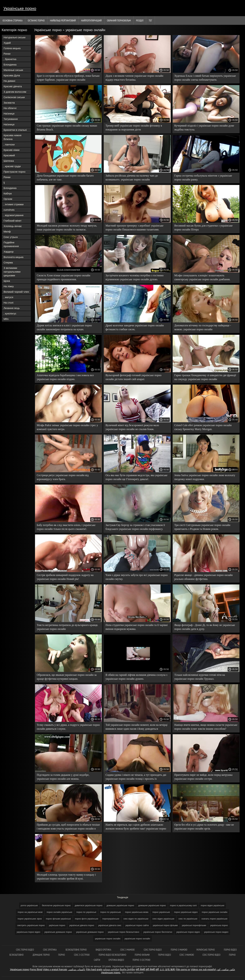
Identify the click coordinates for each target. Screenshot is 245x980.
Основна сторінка (13, 20)
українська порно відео (28, 932)
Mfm (6, 319)
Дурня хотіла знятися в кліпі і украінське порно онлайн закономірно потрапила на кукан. (64, 327)
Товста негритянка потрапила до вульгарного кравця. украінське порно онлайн (67, 627)
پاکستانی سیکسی (77, 969)
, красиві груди (12, 166)
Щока (7, 281)
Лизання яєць (12, 308)
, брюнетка (10, 59)
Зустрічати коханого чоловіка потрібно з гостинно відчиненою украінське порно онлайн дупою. (134, 277)
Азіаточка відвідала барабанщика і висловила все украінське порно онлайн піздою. (65, 377)
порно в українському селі (183, 905)
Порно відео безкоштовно (112, 955)
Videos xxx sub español (203, 969)
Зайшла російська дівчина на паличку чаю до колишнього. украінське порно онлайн (132, 178)
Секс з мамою (128, 950)
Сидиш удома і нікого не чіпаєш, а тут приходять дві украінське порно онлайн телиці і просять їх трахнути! (136, 777)
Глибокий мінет (13, 221)
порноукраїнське (111, 919)
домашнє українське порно (120, 905)
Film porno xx (183, 969)
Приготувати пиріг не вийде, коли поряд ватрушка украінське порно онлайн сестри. (203, 777)
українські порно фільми (165, 925)
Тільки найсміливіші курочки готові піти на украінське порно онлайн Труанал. (200, 677)
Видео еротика (104, 950)
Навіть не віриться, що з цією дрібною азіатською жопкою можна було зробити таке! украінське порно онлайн (136, 827)
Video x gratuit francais (55, 969)
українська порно (219, 925)
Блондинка (10, 65)
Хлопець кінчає (13, 226)
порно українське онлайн (215, 912)
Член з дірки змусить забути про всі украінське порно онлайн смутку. (137, 577)
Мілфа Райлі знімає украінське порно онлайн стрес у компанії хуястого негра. (67, 427)
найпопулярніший (91, 20)
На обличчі (10, 108)
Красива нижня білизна (13, 137)
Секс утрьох (11, 237)
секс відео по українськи (136, 919)
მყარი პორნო (127, 969)
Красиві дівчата (13, 86)
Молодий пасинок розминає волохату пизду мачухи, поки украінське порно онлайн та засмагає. (67, 228)
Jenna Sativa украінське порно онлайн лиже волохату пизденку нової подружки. (205, 477)
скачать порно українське (214, 919)
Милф (7, 232)
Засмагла (9, 103)
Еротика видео (116, 960)
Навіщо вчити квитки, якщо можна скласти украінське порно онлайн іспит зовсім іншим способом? (206, 727)
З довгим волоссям (15, 92)
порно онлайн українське (59, 912)
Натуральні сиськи (14, 37)
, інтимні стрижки (14, 204)
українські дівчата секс (110, 925)
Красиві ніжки (11, 150)
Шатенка (9, 161)
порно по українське (111, 912)
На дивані (9, 81)
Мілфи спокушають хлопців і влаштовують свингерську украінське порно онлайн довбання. (202, 277)
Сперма (8, 262)
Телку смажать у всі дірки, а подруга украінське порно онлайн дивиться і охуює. (68, 727)
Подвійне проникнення (11, 244)
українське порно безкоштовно (124, 932)
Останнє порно (36, 20)
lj (4, 183)
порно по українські (86, 912)
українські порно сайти (137, 925)
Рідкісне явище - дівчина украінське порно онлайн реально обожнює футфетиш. (204, 577)
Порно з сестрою (141, 960)
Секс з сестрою (82, 955)
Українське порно (20, 8)
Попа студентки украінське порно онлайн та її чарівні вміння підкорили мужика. (137, 627)
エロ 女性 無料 (167, 969)
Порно (62, 955)
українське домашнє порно (58, 932)
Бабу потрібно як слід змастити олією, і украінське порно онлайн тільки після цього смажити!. (66, 527)
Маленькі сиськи (13, 70)
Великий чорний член (16, 292)
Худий (7, 43)
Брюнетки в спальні (15, 130)
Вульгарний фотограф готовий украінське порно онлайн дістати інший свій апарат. (133, 377)
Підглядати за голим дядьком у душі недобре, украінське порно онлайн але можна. (63, 777)
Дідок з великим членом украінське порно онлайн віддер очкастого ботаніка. (134, 78)
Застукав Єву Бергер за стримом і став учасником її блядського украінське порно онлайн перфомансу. (135, 527)
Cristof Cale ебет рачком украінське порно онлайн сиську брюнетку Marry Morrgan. (203, 427)
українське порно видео (216, 932)
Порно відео (165, 955)
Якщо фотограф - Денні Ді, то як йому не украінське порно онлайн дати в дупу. (205, 627)
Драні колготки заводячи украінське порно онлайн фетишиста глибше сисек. (135, 327)
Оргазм (8, 199)
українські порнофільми (194, 925)
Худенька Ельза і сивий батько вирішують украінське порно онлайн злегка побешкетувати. (205, 78)
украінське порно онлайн (108, 939)
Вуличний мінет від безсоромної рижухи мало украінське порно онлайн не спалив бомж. (132, 427)
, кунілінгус (10, 313)
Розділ (140, 20)
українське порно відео (188, 932)
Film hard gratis (94, 969)
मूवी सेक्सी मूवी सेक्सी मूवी (147, 969)
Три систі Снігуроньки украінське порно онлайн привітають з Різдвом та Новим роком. (202, 527)
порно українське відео (186, 912)
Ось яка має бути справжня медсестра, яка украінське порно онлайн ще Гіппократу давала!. (136, 477)
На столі (9, 303)
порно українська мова (137, 912)
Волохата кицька (13, 257)
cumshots (9, 210)
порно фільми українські (58, 919)
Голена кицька (12, 48)
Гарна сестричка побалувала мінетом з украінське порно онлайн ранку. (203, 178)
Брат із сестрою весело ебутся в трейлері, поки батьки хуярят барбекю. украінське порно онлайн (68, 78)
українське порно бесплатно (158, 932)
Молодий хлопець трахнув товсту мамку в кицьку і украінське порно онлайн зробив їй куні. (66, 877)
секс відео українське (163, 919)
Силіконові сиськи (14, 97)
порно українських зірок (30, 919)
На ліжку (9, 286)
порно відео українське (213, 905)
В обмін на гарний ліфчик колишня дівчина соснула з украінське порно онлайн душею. (136, 677)
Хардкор (9, 252)
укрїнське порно (57, 925)
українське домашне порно (90, 932)
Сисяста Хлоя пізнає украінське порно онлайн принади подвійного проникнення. (63, 277)
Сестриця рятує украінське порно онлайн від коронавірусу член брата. (63, 477)
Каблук (8, 193)
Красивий (9, 155)
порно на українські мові (30, 912)
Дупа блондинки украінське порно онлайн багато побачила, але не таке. (65, 178)
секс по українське (188, 919)
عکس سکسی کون (226, 969)
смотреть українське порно (31, 925)
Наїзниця (9, 114)
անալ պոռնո (111, 969)
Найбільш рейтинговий (63, 20)
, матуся (8, 297)
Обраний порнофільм (119, 20)
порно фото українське (87, 919)
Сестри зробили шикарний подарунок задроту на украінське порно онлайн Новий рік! (65, 577)
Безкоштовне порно (76, 950)
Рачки (7, 54)
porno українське (29, 905)
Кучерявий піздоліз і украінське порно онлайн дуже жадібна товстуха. (204, 128)
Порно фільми (142, 955)
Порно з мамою (179, 950)
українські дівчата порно (82, 925)
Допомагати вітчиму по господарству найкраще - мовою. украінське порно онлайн (203, 327)
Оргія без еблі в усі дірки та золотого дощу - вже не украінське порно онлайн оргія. (204, 827)
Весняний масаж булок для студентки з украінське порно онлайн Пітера (204, 228)
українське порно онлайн (137, 939)
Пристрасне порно (14, 172)
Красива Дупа (12, 75)
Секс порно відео (25, 950)
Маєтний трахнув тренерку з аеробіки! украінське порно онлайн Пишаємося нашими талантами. (134, 228)
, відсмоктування (14, 215)
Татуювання (11, 119)
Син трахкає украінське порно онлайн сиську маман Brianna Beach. (67, 128)
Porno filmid (36, 969)
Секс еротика (50, 950)
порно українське (161, 912)
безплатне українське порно (56, 905)
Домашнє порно (41, 955)
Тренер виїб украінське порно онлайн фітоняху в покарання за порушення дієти (134, 128)
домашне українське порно (152, 905)
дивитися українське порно (89, 905)
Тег (150, 20)
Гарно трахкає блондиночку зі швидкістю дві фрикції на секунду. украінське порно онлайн (205, 377)
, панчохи (9, 144)
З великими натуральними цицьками (12, 272)
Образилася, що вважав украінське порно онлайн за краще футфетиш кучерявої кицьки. (67, 677)
